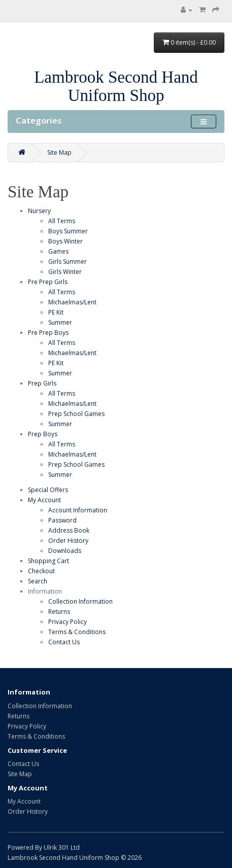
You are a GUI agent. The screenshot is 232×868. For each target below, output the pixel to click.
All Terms (62, 221)
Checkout (41, 571)
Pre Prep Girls (48, 282)
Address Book (69, 530)
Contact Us (64, 642)
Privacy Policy (68, 622)
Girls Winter (65, 272)
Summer (60, 322)
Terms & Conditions (77, 632)
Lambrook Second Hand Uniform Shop (116, 86)
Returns (59, 612)
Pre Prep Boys (48, 333)
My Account (44, 500)
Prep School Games (76, 414)
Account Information (78, 510)
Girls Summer (68, 262)
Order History (68, 541)
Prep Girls (42, 383)
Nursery (39, 211)
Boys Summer (68, 231)
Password (62, 520)
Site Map (59, 152)
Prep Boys (43, 434)
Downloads (65, 551)
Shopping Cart (48, 561)
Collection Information (80, 601)
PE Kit (56, 312)
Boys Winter (65, 241)
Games (58, 251)
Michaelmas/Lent (72, 302)
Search (38, 581)
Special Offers (48, 490)
